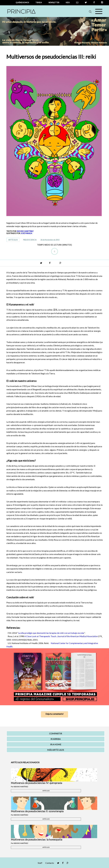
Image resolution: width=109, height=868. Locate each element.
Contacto (50, 863)
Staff (40, 863)
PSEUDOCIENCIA (30, 240)
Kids (68, 3)
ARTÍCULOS (13, 240)
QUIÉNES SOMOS (22, 3)
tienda (39, 3)
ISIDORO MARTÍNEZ (25, 231)
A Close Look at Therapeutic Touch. (61, 636)
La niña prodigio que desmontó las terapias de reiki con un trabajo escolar (51, 633)
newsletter (54, 3)
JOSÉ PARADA (26, 233)
